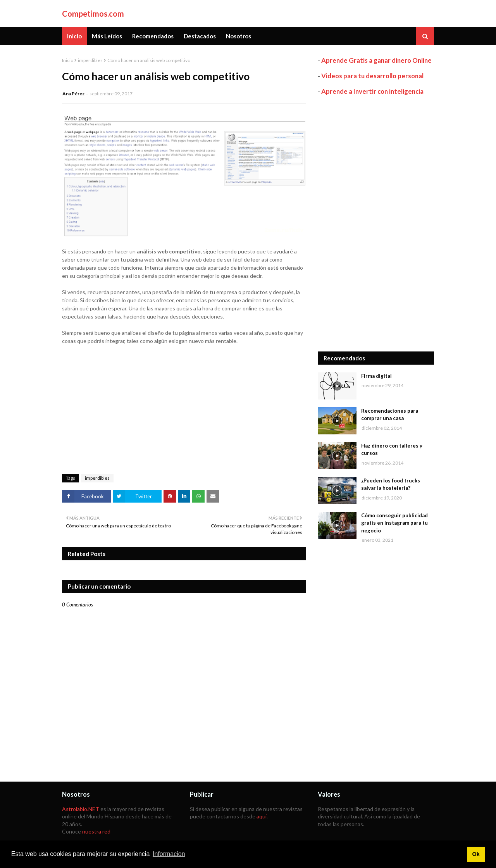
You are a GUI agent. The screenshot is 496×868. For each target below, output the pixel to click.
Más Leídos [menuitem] (107, 36)
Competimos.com (93, 14)
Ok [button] (476, 854)
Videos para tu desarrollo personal (372, 76)
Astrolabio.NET (81, 809)
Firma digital (376, 376)
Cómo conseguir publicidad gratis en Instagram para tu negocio (394, 523)
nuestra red (96, 831)
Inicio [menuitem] (74, 36)
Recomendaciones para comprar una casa (390, 415)
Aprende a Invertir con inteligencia (372, 91)
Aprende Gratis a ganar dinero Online (376, 60)
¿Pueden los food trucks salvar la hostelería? (391, 484)
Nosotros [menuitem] (239, 36)
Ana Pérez (73, 94)
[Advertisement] (376, 224)
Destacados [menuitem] (200, 36)
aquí (262, 816)
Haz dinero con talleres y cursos (392, 449)
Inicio (68, 60)
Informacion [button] (169, 854)
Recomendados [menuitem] (153, 36)
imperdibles (90, 60)
